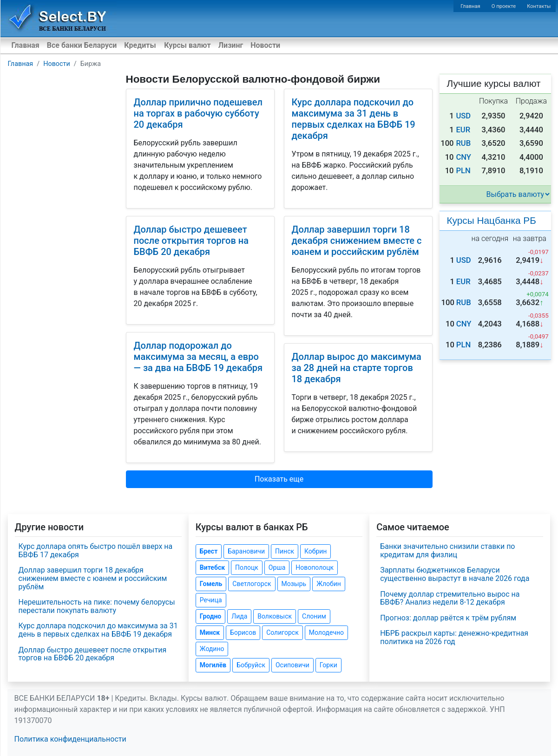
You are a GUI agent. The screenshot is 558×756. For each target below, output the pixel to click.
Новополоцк (315, 567)
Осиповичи (292, 665)
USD (463, 116)
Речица (211, 600)
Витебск (212, 567)
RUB (463, 143)
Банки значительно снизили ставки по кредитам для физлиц (447, 551)
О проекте (504, 6)
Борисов (243, 632)
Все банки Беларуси (82, 45)
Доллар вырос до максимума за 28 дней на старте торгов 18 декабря (357, 368)
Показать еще (279, 479)
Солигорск (282, 632)
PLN (463, 171)
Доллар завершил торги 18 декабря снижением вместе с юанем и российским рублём (357, 241)
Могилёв (213, 665)
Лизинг (231, 45)
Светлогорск (252, 584)
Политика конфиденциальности (70, 739)
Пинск (285, 551)
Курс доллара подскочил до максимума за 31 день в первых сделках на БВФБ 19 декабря (354, 119)
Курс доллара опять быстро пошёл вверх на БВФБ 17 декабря (96, 551)
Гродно (210, 616)
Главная (470, 6)
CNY (463, 157)
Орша (277, 567)
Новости (265, 45)
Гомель (211, 584)
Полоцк (247, 567)
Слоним (314, 616)
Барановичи (246, 551)
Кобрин (315, 551)
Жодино (212, 649)
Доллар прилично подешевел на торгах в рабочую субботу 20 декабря (198, 113)
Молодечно (326, 632)
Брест (209, 551)
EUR (463, 130)
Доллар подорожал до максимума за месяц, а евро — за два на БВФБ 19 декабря (198, 357)
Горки (328, 665)
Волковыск (275, 616)
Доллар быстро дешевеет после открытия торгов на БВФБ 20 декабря (191, 241)
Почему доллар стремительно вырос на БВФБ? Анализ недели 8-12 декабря (450, 598)
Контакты (539, 6)
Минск (210, 632)
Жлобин (329, 584)
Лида (239, 616)
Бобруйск (251, 665)
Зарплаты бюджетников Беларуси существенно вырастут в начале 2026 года (455, 574)
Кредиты (140, 45)
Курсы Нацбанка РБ (492, 220)
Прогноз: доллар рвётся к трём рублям (448, 618)
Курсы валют (187, 45)
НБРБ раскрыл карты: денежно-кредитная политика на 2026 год (454, 637)
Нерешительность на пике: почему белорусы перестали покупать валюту (97, 606)
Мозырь (294, 584)
